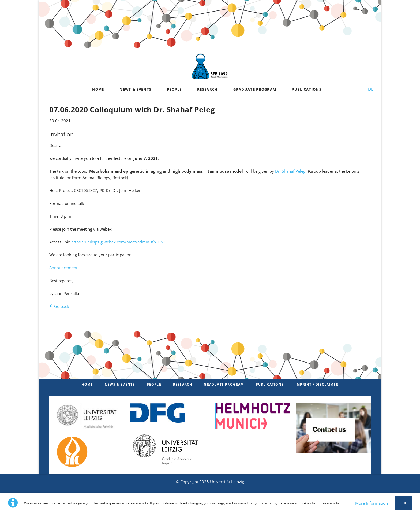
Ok (404, 503)
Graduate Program (224, 384)
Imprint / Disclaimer (317, 384)
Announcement (63, 268)
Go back (62, 306)
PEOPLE (154, 384)
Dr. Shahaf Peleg (290, 171)
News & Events (120, 384)
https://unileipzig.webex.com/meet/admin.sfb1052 (118, 242)
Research (183, 384)
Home (87, 384)
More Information (372, 503)
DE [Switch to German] (371, 89)
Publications (270, 384)
